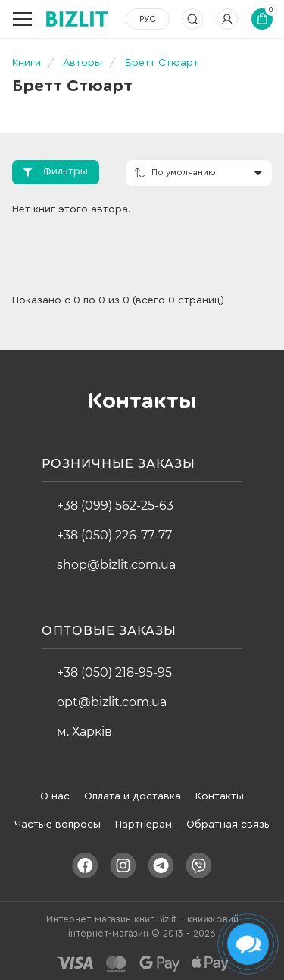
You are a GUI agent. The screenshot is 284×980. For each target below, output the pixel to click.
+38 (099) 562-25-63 (115, 506)
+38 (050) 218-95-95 (114, 672)
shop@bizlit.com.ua (116, 565)
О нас (55, 796)
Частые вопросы (58, 825)
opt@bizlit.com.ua (112, 702)
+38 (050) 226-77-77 (114, 535)
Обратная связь (228, 825)
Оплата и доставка (133, 796)
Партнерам (144, 825)
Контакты (220, 796)
